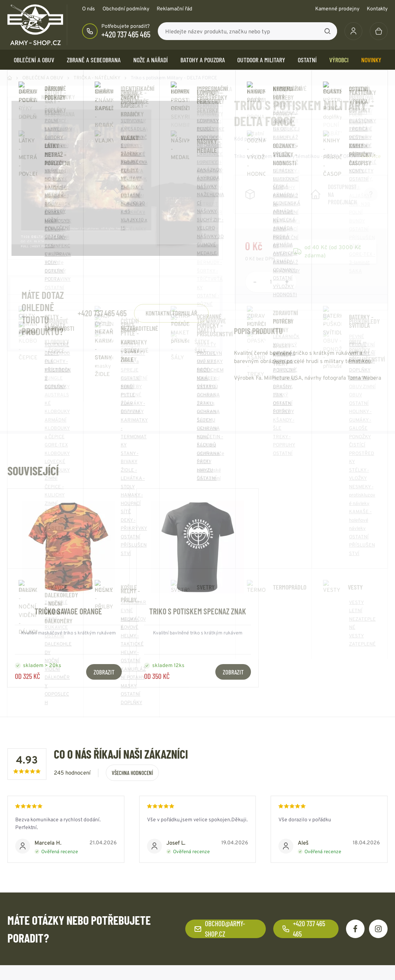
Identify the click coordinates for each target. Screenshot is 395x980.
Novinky (371, 60)
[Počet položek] (271, 282)
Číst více (371, 156)
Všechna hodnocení (132, 773)
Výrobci (339, 60)
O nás (89, 9)
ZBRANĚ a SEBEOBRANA (94, 60)
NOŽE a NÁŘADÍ (151, 60)
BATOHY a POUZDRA (203, 60)
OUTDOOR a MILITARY (261, 60)
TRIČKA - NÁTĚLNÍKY (97, 78)
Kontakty (377, 9)
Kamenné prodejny (337, 9)
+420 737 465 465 (126, 34)
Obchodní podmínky (126, 9)
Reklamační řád (174, 9)
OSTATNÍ (307, 60)
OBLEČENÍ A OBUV (34, 60)
